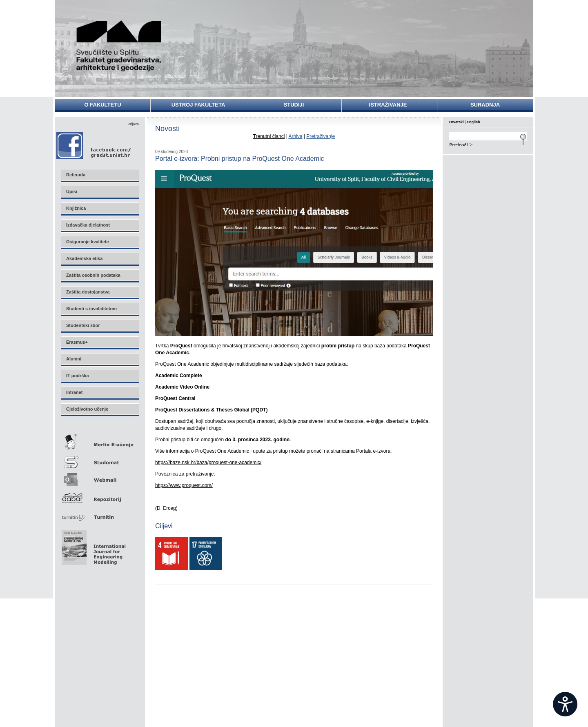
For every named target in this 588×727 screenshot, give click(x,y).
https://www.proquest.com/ (184, 485)
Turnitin (100, 514)
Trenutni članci (269, 136)
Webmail (100, 477)
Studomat (100, 459)
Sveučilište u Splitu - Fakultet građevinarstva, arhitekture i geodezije (119, 46)
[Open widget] (565, 704)
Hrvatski (457, 122)
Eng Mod (92, 545)
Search (488, 144)
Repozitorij (100, 495)
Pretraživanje (321, 136)
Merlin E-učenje (100, 440)
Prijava (133, 124)
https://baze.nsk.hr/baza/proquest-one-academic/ (208, 462)
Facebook (94, 146)
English (473, 122)
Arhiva (295, 136)
